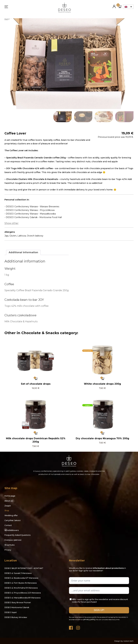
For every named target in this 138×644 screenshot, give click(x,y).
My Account (114, 5)
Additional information (23, 252)
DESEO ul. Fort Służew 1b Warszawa (21, 583)
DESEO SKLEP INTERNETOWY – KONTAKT (24, 568)
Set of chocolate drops (36, 384)
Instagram (78, 627)
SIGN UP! (99, 610)
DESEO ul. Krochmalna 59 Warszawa (21, 588)
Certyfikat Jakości (13, 520)
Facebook (71, 627)
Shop (7, 511)
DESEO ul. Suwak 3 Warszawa (18, 573)
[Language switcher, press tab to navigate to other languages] (128, 7)
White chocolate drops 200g (102, 384)
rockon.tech (128, 641)
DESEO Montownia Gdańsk (17, 607)
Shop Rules (9, 545)
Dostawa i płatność (13, 540)
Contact (8, 525)
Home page (10, 496)
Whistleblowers (12, 530)
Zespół (8, 506)
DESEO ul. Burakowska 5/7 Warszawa (21, 578)
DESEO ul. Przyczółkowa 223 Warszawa (23, 593)
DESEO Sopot (11, 612)
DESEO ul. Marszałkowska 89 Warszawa (22, 598)
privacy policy (90, 619)
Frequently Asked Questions (17, 535)
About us (9, 501)
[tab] (23, 252)
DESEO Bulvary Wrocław (16, 617)
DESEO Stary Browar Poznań (18, 602)
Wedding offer (11, 515)
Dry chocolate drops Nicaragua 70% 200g (102, 438)
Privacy (8, 550)
